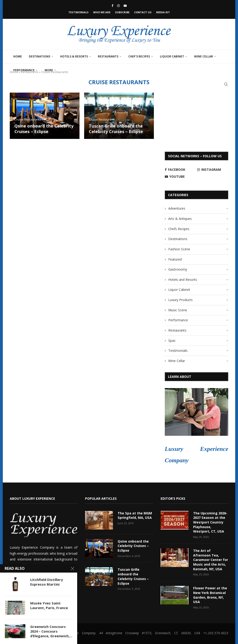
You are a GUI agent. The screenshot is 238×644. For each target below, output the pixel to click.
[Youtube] (125, 6)
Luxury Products (180, 300)
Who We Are (102, 12)
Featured (175, 259)
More (49, 70)
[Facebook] (112, 6)
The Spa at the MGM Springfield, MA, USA (135, 515)
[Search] (226, 84)
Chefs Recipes (179, 229)
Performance (24, 70)
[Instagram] (118, 6)
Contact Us (143, 12)
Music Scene (178, 310)
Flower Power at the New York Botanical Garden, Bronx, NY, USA (210, 595)
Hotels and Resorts (183, 280)
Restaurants (108, 56)
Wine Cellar (203, 56)
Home (18, 56)
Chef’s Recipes (139, 56)
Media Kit (163, 12)
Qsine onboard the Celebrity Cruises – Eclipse (44, 129)
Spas (172, 340)
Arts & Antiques (180, 219)
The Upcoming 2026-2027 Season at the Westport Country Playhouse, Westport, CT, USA (210, 522)
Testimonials (78, 12)
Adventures (177, 208)
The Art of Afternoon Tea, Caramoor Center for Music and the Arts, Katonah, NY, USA (211, 559)
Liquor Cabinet (172, 56)
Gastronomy (178, 269)
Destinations (40, 56)
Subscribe (122, 12)
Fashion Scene (179, 249)
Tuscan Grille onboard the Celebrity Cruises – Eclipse (116, 129)
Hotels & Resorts (74, 56)
